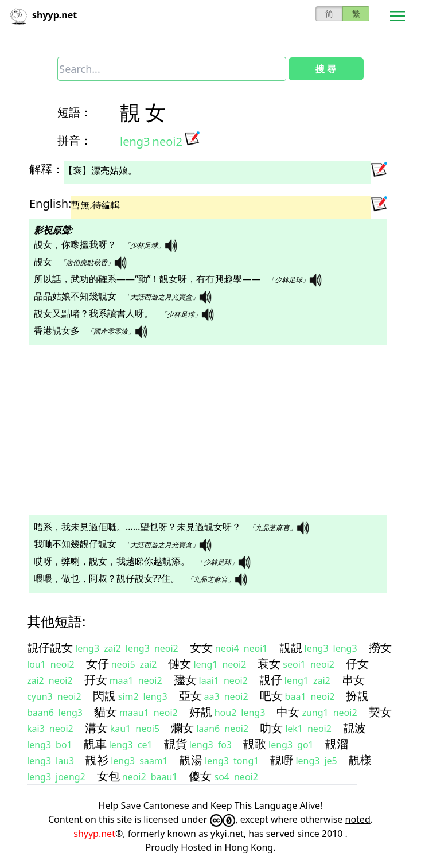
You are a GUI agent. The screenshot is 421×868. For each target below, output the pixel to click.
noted (358, 819)
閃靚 (104, 696)
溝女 (96, 728)
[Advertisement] (210, 430)
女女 (201, 647)
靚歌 (255, 744)
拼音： (75, 140)
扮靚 (357, 696)
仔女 (357, 663)
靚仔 (271, 680)
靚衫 (97, 760)
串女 (353, 680)
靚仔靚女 (50, 647)
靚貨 (176, 744)
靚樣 (360, 760)
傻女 (200, 776)
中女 (288, 712)
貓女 (106, 712)
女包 (108, 776)
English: (50, 203)
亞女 (190, 696)
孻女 (185, 680)
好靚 (201, 712)
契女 (380, 712)
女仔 (98, 663)
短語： (75, 112)
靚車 (95, 744)
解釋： (46, 169)
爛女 (182, 728)
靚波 (354, 728)
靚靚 (291, 647)
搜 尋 (326, 69)
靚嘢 (282, 760)
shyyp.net (94, 834)
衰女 (269, 663)
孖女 (96, 680)
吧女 (271, 696)
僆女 (180, 663)
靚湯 (191, 760)
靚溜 (337, 744)
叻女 (271, 728)
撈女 (380, 647)
